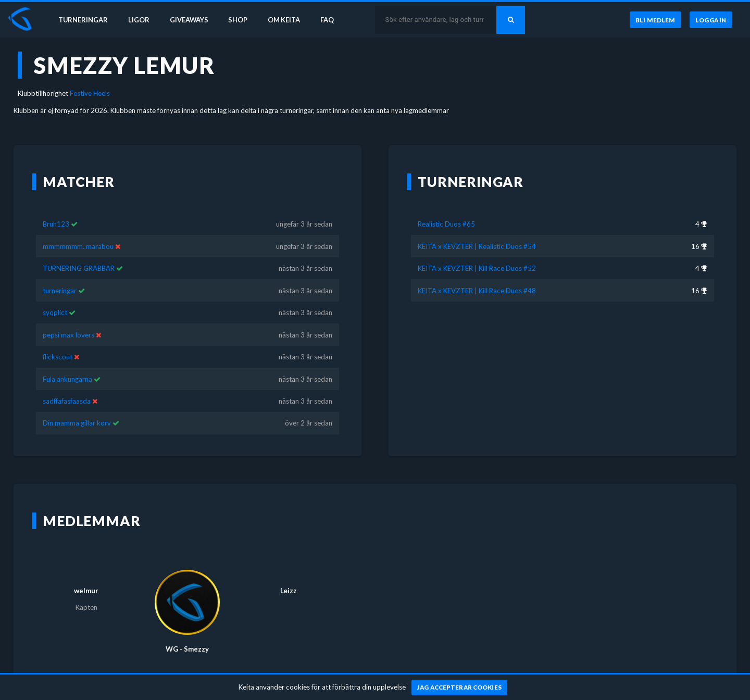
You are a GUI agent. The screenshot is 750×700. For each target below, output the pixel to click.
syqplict (55, 297)
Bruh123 (56, 209)
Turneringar (84, 20)
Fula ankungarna (67, 364)
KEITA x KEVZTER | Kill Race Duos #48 (477, 275)
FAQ (334, 20)
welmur (86, 576)
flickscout (58, 342)
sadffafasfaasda (67, 386)
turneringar (60, 275)
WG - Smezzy (187, 634)
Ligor (141, 20)
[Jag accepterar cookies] (460, 687)
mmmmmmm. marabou (78, 231)
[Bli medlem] (655, 20)
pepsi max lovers (68, 319)
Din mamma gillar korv (77, 408)
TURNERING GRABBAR (79, 253)
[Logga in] (711, 20)
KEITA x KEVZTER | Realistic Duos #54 (477, 231)
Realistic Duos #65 (446, 209)
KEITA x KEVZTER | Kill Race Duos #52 (477, 253)
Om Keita (290, 20)
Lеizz (289, 576)
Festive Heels (90, 93)
